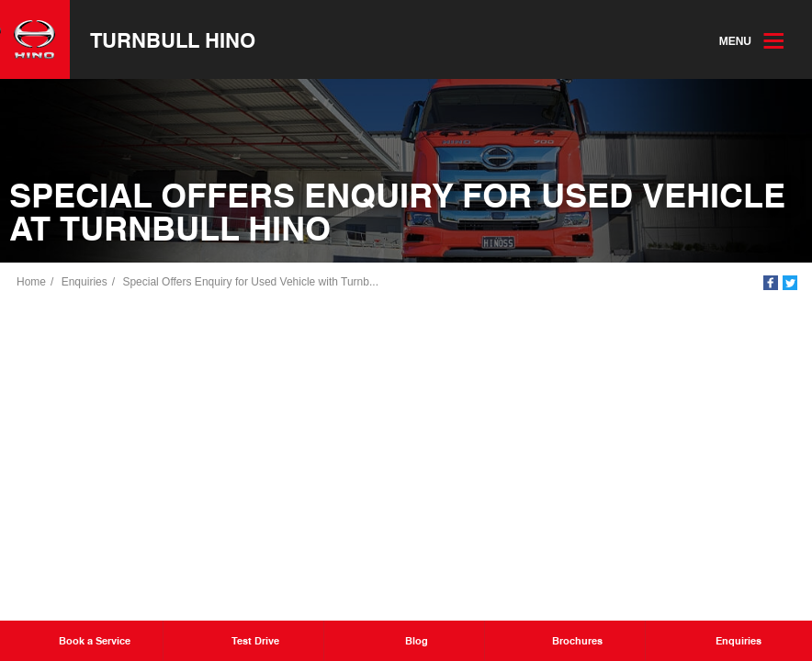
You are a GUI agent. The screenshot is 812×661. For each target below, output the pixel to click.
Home (31, 282)
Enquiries (85, 282)
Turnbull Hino (173, 39)
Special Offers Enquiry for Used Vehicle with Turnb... (250, 282)
